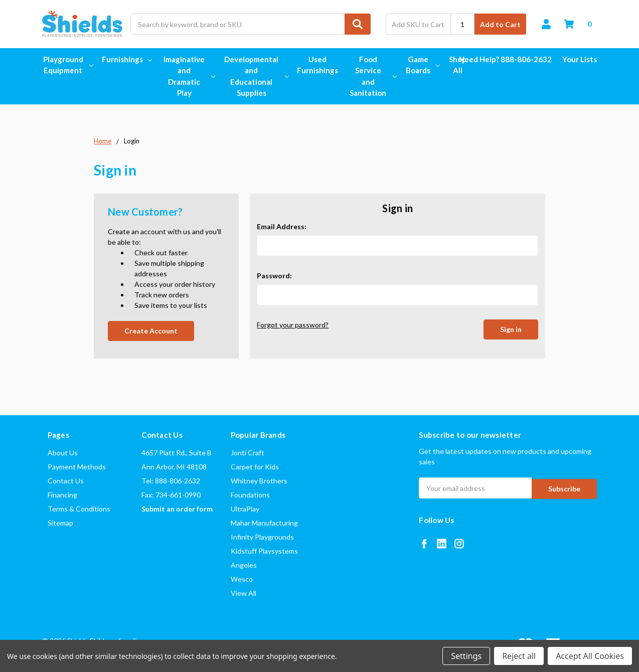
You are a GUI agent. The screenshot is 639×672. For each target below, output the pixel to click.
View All (244, 593)
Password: (274, 276)
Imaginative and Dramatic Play (188, 76)
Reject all (519, 656)
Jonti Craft (248, 453)
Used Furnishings (317, 65)
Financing (62, 495)
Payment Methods (77, 467)
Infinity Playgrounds (262, 537)
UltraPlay (245, 509)
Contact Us (66, 481)
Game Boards (422, 65)
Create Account (151, 331)
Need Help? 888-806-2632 (505, 59)
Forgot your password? (293, 325)
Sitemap (60, 523)
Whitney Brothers (259, 481)
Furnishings (127, 59)
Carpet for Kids (255, 467)
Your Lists (580, 59)
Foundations (250, 495)
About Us (63, 453)
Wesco (242, 579)
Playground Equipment (67, 65)
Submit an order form (177, 509)
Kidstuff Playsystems (264, 551)
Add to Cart (500, 24)
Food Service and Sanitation (372, 76)
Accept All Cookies (590, 656)
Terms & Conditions (79, 509)
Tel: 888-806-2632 (171, 481)
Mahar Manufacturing (264, 523)
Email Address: (282, 226)
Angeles (244, 565)
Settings (466, 656)
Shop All (458, 65)
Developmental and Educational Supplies (255, 76)
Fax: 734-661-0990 (171, 495)
